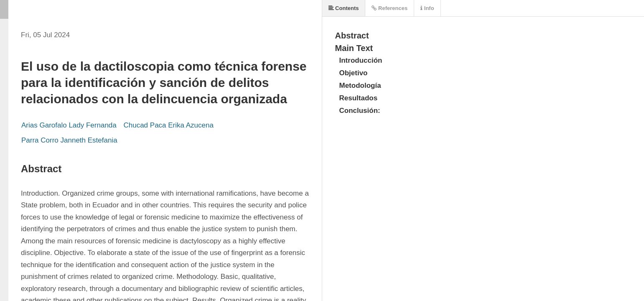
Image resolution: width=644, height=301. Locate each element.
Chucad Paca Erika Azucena (168, 125)
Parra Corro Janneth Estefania (70, 140)
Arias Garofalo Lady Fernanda (70, 125)
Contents (344, 8)
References (389, 8)
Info (427, 8)
